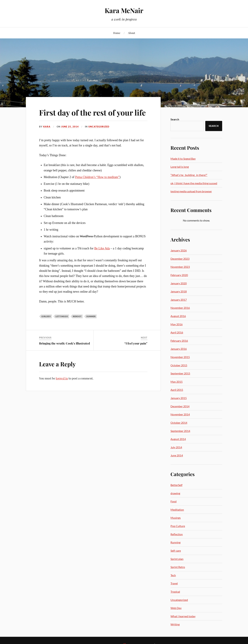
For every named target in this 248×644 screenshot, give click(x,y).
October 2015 (179, 365)
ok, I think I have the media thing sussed (194, 183)
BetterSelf (176, 485)
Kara (47, 127)
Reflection (177, 534)
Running (175, 542)
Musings (176, 518)
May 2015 (177, 382)
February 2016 (179, 341)
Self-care (176, 551)
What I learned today (183, 616)
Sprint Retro (178, 567)
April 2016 (177, 332)
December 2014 (180, 406)
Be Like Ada (102, 248)
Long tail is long (180, 167)
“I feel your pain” (136, 343)
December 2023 (180, 259)
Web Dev (176, 608)
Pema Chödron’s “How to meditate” (97, 177)
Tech (173, 575)
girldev (46, 316)
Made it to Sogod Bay (183, 159)
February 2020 (179, 275)
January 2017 (179, 300)
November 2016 (180, 308)
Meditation (177, 510)
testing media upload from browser (191, 191)
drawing (175, 493)
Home (117, 33)
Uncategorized (99, 127)
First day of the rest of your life (92, 112)
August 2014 (178, 439)
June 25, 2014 (70, 127)
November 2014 (180, 414)
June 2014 (177, 455)
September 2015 (180, 373)
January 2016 (179, 349)
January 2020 (179, 283)
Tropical (175, 592)
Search (175, 119)
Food (174, 501)
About (131, 33)
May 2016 (177, 324)
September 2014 (180, 431)
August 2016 (178, 316)
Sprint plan (177, 559)
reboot (77, 316)
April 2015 (177, 390)
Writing (175, 624)
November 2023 (180, 267)
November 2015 (180, 357)
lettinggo (62, 316)
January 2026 (179, 250)
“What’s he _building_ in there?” (189, 175)
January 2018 (179, 291)
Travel (174, 583)
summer (91, 316)
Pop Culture (178, 526)
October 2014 (179, 423)
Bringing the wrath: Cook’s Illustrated (64, 343)
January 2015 (179, 398)
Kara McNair (124, 10)
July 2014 (176, 447)
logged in (62, 378)
